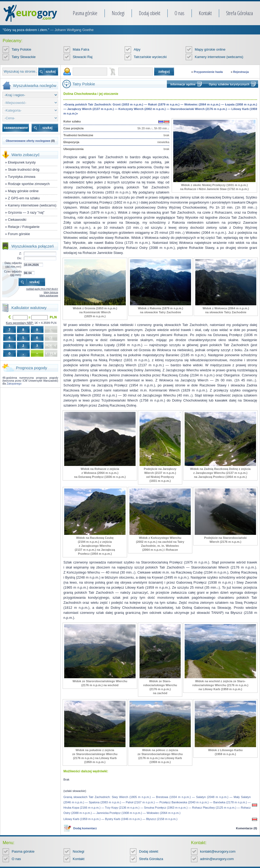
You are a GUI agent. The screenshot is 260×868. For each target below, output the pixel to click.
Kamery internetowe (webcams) (219, 57)
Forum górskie (19, 234)
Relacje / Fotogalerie (24, 227)
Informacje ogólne (183, 84)
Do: (19, 258)
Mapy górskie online (210, 49)
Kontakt (205, 13)
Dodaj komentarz (85, 828)
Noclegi (118, 13)
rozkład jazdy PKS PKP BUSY (42, 289)
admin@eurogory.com (217, 859)
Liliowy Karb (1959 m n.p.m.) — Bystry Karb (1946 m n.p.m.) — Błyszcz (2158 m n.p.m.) (120, 819)
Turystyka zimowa (22, 177)
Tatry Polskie (21, 49)
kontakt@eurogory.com (218, 851)
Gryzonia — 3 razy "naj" (26, 212)
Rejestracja (241, 72)
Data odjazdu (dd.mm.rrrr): (13, 265)
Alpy (137, 49)
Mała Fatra (81, 49)
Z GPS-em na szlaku (24, 198)
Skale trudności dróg (24, 169)
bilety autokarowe (49, 296)
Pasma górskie (85, 13)
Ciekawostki (17, 220)
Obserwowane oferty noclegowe (28, 141)
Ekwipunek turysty (22, 162)
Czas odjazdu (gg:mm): (13, 273)
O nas (179, 13)
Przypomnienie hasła (208, 72)
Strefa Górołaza (239, 13)
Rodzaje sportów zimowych (29, 184)
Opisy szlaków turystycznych (229, 84)
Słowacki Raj (83, 57)
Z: (20, 253)
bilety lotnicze (51, 292)
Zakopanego (14, 384)
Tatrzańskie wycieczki (150, 57)
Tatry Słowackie (24, 57)
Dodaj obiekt (149, 13)
